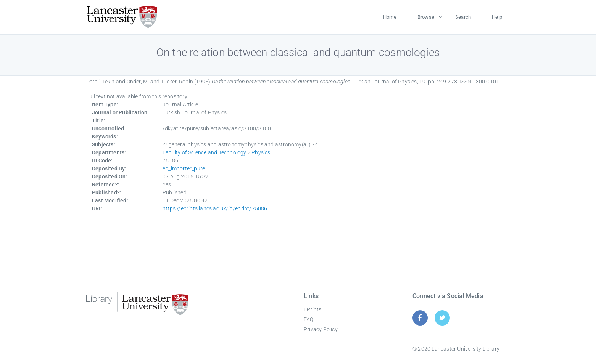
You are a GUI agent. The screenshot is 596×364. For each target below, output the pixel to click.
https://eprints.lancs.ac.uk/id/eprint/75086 (215, 208)
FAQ (309, 319)
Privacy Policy (321, 329)
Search (463, 17)
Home (390, 17)
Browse (426, 17)
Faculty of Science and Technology (205, 152)
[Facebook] (420, 318)
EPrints (312, 309)
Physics (261, 152)
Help (497, 17)
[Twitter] (442, 318)
